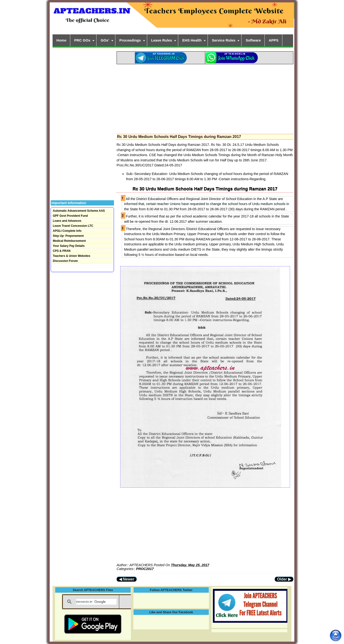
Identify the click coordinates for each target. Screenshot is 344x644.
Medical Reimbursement (69, 241)
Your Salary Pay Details (69, 246)
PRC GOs (82, 40)
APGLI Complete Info (67, 231)
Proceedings (130, 40)
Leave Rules (162, 40)
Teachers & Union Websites (72, 256)
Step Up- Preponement (68, 236)
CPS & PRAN (62, 251)
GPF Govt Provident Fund (70, 216)
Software (253, 40)
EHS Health (192, 40)
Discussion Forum (65, 261)
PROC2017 (145, 569)
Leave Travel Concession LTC (73, 226)
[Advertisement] (205, 98)
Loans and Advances (67, 221)
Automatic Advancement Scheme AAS (79, 211)
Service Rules (224, 40)
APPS (274, 40)
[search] (96, 602)
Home (61, 40)
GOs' (105, 40)
